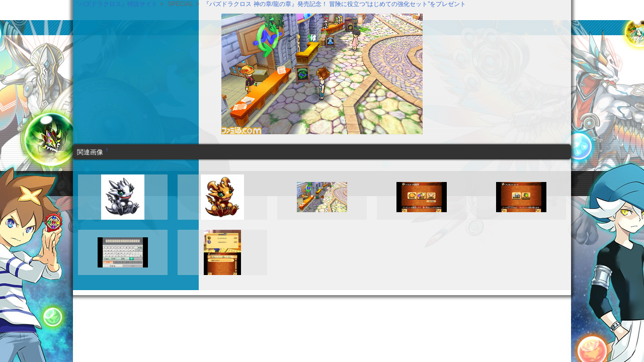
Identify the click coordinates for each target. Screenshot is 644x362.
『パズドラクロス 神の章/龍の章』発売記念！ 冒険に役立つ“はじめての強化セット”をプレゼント (335, 4)
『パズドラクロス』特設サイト (115, 4)
